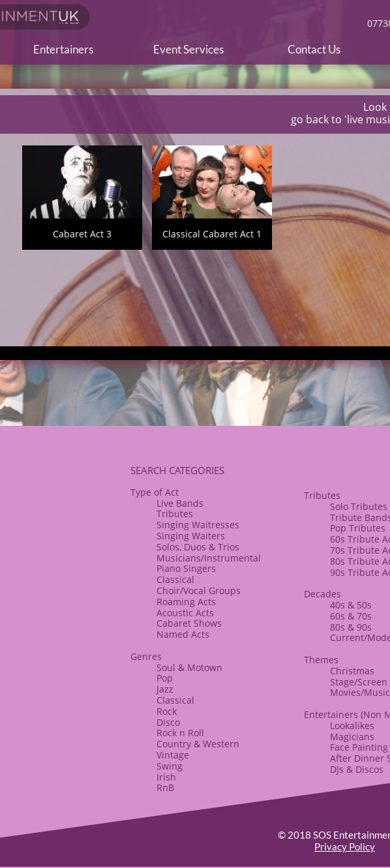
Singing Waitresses (198, 525)
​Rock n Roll (180, 733)
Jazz (165, 689)
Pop (165, 678)
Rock (167, 711)
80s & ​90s (351, 627)
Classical (175, 579)
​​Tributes (322, 495)
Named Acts (183, 634)
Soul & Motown (189, 667)
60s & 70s (351, 616)
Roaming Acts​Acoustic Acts (186, 607)
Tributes (175, 514)
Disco (168, 722)
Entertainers (331, 714)
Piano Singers (186, 568)
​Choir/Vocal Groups (199, 591)
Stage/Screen (359, 682)
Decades (322, 594)
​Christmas (352, 671)
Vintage (173, 755)
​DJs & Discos (357, 769)
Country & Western (198, 744)
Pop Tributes (358, 528)
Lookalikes (352, 726)
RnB (165, 787)
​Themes (321, 660)
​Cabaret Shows (189, 623)
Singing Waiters (191, 536)
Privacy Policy (345, 846)
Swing (170, 766)
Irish (166, 777)
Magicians (352, 737)
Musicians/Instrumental (209, 558)
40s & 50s (351, 605)
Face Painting (359, 747)
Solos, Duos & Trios (198, 547)
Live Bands (180, 503)
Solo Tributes (359, 506)
